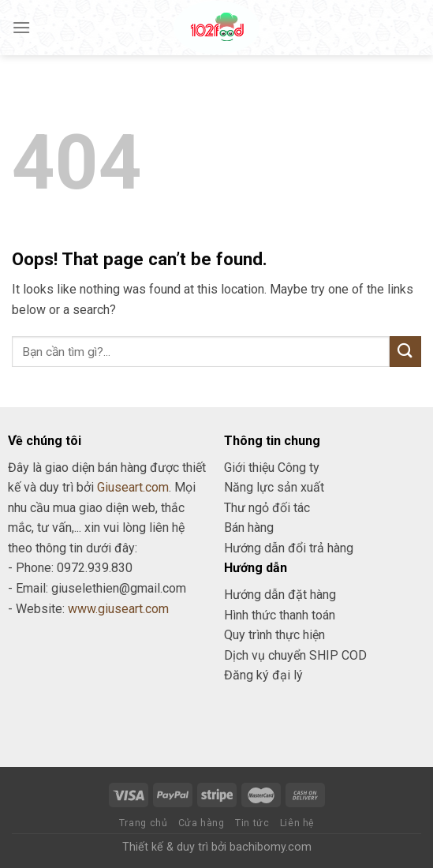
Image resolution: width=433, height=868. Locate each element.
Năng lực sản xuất (274, 487)
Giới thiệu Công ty (272, 468)
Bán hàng (249, 528)
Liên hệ (297, 823)
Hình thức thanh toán (280, 615)
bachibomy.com (271, 847)
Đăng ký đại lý (263, 675)
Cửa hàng (202, 823)
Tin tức (252, 823)
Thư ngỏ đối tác (267, 508)
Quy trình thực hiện (274, 635)
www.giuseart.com (118, 609)
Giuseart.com (133, 487)
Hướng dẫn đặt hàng (280, 595)
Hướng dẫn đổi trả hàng (289, 548)
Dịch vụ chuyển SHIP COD (295, 655)
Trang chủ (144, 823)
